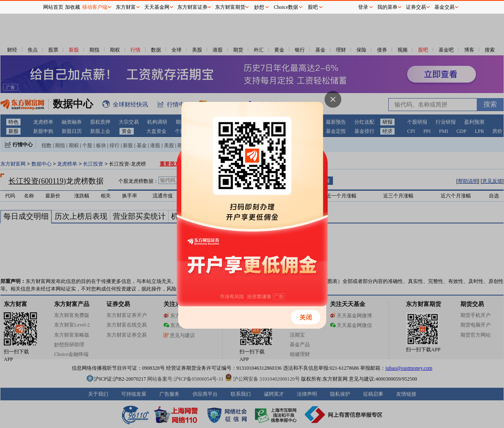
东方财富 (126, 7)
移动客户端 (95, 7)
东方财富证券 (192, 7)
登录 (363, 7)
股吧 (313, 7)
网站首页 (53, 7)
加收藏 (73, 7)
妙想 (259, 7)
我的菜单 (387, 7)
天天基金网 (157, 7)
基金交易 (444, 7)
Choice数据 (286, 7)
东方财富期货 (230, 7)
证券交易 (416, 7)
